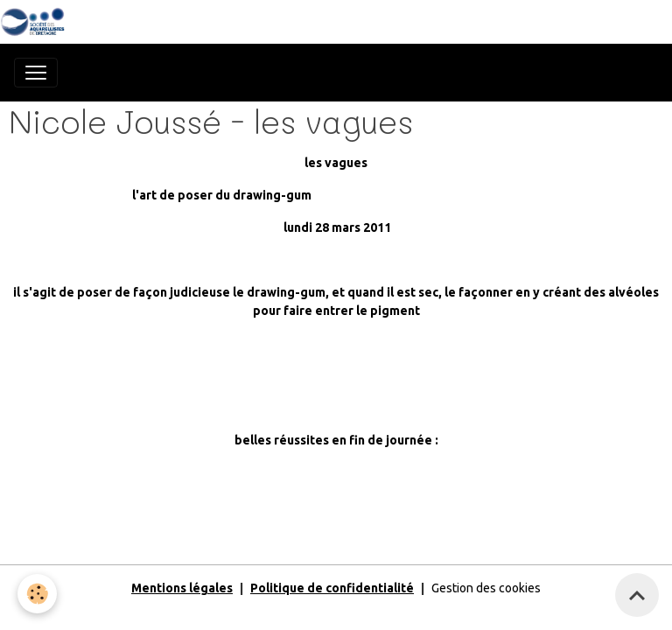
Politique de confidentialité (332, 588)
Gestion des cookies (486, 588)
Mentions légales (182, 588)
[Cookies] (37, 594)
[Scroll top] (637, 595)
